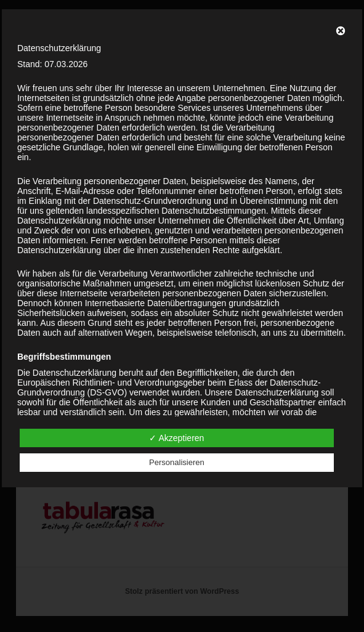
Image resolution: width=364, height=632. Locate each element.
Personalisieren (177, 462)
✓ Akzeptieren (176, 438)
